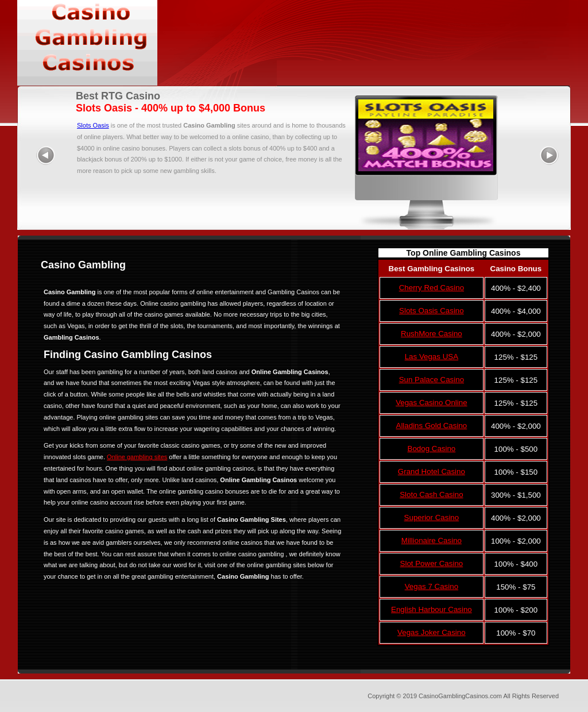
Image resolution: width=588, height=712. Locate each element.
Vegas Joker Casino (432, 632)
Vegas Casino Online (431, 403)
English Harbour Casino (432, 609)
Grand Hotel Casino (432, 472)
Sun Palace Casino (432, 380)
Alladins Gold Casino (432, 426)
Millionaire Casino (432, 540)
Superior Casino (432, 517)
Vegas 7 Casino (432, 586)
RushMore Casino (432, 334)
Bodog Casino (432, 449)
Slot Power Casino (432, 563)
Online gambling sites (137, 457)
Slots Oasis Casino (432, 311)
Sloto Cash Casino (431, 494)
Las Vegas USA (432, 357)
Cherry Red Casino (432, 288)
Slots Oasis (93, 125)
